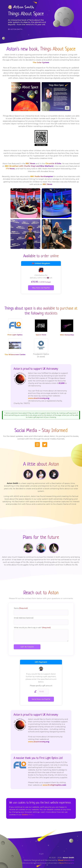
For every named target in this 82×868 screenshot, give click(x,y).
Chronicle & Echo (53, 163)
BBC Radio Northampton (42, 176)
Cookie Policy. (28, 811)
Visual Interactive (66, 857)
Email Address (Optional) (24, 615)
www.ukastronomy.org (54, 393)
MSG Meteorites (67, 335)
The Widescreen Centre (15, 355)
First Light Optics (15, 335)
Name (21, 606)
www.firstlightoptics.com (45, 780)
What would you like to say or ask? (33, 625)
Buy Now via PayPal (41, 288)
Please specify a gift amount (41, 683)
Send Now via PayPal (41, 697)
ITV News (10, 169)
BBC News (30, 163)
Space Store (41, 335)
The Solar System (41, 62)
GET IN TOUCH (27, 644)
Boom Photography (67, 860)
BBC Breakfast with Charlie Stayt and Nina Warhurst (29, 166)
